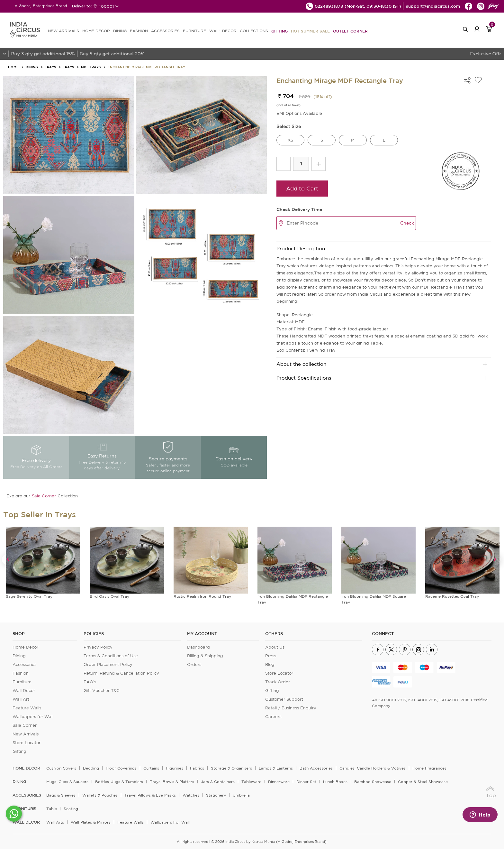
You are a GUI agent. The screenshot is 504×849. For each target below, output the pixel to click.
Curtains (151, 768)
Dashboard (198, 647)
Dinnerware (279, 782)
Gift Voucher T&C (102, 691)
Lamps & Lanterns (276, 768)
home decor (26, 768)
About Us (275, 647)
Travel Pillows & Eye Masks (150, 795)
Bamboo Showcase (373, 782)
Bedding (91, 768)
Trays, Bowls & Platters (172, 782)
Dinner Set (306, 782)
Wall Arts (55, 822)
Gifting (279, 31)
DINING (120, 31)
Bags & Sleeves (61, 795)
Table (52, 809)
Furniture (22, 682)
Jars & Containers (218, 782)
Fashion (21, 673)
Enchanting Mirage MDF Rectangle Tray (146, 67)
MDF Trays (91, 67)
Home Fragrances (429, 768)
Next (495, 559)
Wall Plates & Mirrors (91, 822)
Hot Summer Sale (310, 31)
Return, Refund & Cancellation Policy (121, 673)
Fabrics (197, 768)
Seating (71, 809)
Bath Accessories (316, 768)
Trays (50, 67)
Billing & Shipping (205, 656)
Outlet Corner (350, 31)
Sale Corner (44, 496)
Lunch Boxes (335, 782)
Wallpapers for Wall (33, 717)
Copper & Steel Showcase (423, 782)
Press (271, 656)
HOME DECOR (96, 31)
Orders (194, 664)
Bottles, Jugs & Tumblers (119, 782)
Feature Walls (27, 708)
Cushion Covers (61, 768)
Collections (254, 31)
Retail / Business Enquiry (291, 708)
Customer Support (284, 699)
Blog (270, 664)
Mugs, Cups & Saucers (67, 782)
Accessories (24, 664)
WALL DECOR (223, 31)
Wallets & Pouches (100, 795)
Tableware (251, 782)
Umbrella (241, 795)
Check (407, 223)
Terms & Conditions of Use (111, 656)
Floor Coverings (121, 768)
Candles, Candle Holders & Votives (373, 768)
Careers (273, 717)
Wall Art (21, 699)
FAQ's (90, 682)
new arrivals (63, 31)
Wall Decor (24, 691)
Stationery (216, 795)
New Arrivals (26, 734)
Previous (8, 559)
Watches (191, 795)
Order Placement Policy (108, 664)
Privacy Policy (98, 647)
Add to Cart (302, 188)
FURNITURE (194, 31)
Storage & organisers (231, 768)
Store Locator (27, 743)
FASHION (139, 31)
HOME (13, 67)
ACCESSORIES (165, 31)
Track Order (278, 682)
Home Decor (25, 647)
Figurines (175, 768)
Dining (32, 67)
